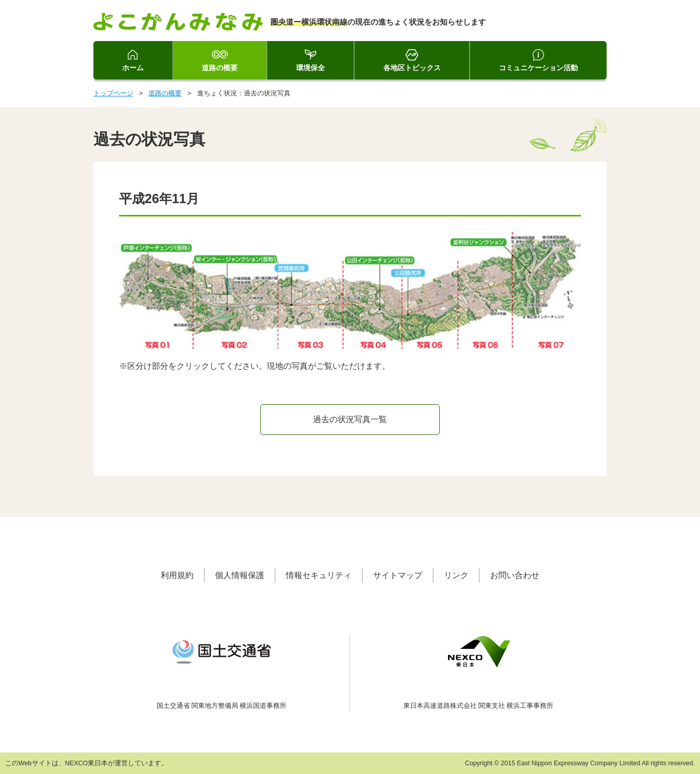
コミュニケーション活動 (538, 68)
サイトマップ (398, 575)
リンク (456, 575)
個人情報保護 (240, 575)
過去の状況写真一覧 (350, 419)
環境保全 (310, 68)
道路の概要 (220, 68)
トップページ (113, 93)
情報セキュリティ (319, 575)
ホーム (133, 68)
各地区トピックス (412, 68)
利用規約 (177, 575)
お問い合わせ (515, 575)
